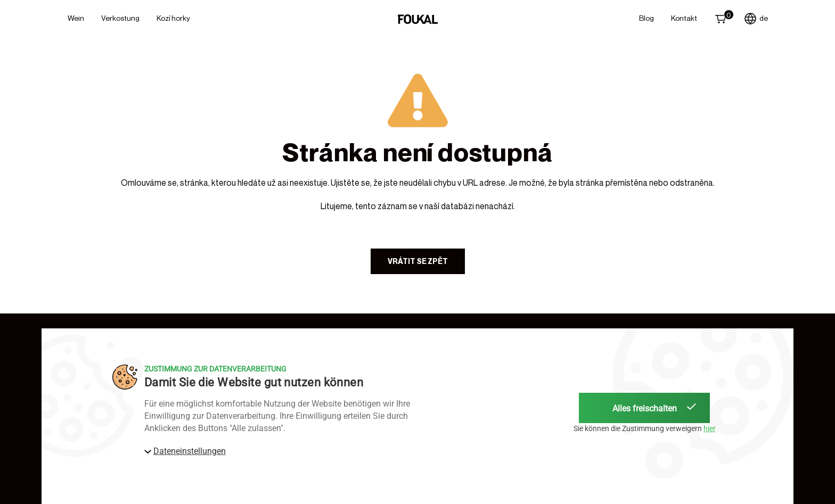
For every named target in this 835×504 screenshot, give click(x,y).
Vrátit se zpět (418, 261)
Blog (646, 18)
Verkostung (120, 18)
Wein (76, 18)
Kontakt (684, 18)
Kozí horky (173, 18)
